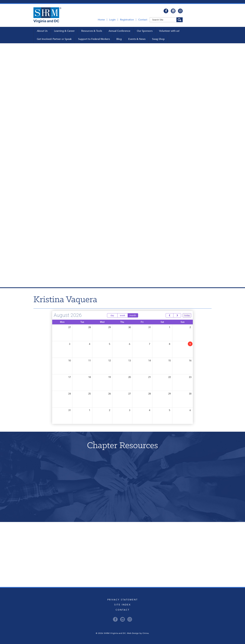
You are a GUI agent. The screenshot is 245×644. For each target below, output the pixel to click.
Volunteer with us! (169, 31)
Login (112, 20)
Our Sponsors (145, 31)
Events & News (137, 39)
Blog (119, 39)
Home (101, 20)
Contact (143, 20)
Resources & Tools (92, 31)
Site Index (122, 605)
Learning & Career (64, 31)
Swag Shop (158, 39)
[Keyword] (166, 20)
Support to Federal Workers (94, 39)
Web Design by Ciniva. (138, 633)
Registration (127, 20)
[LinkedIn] (173, 11)
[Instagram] (180, 11)
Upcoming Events (123, 536)
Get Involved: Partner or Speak (54, 39)
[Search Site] (180, 20)
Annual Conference (119, 31)
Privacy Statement (123, 600)
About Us (42, 31)
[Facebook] (166, 11)
